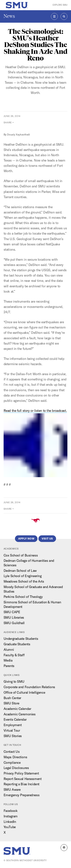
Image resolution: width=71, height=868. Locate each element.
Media (8, 660)
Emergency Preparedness (21, 795)
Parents (9, 666)
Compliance (12, 762)
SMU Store (11, 703)
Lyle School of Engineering (23, 576)
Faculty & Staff (14, 655)
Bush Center (12, 698)
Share (8, 123)
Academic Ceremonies (20, 714)
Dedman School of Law (20, 571)
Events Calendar (15, 719)
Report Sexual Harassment (23, 779)
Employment (13, 725)
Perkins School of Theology (23, 597)
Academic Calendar (17, 709)
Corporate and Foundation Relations (29, 687)
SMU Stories (13, 736)
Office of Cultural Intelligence (24, 692)
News (9, 16)
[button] (64, 848)
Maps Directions (15, 757)
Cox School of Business (21, 555)
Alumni (9, 650)
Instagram (11, 816)
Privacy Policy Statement (21, 773)
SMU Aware (12, 790)
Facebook (11, 811)
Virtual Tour (12, 730)
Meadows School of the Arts (24, 581)
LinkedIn (10, 822)
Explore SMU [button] (60, 5)
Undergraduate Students (21, 639)
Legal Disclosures (16, 768)
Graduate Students (17, 644)
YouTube (10, 827)
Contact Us (12, 752)
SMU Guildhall (14, 623)
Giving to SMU (14, 681)
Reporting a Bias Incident (21, 784)
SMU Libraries (14, 617)
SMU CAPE (12, 612)
